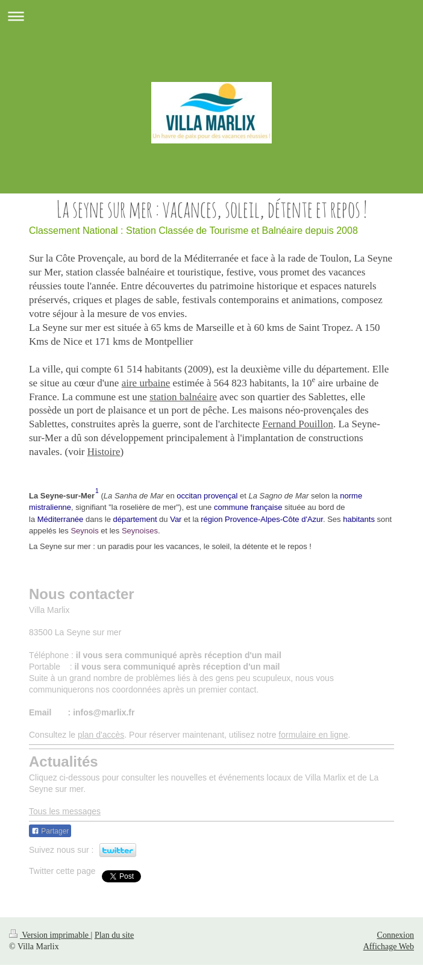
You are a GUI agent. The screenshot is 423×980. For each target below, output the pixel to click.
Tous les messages (65, 811)
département (135, 519)
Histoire (104, 452)
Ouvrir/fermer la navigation (211, 16)
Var (176, 519)
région (211, 519)
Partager (50, 831)
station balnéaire (183, 397)
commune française (248, 507)
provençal (221, 496)
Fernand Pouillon (298, 424)
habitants (359, 519)
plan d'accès (101, 735)
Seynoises (140, 531)
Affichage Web (389, 944)
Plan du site (114, 932)
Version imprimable (50, 932)
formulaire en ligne (313, 735)
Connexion (396, 932)
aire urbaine (146, 383)
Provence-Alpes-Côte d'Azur (274, 519)
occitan (189, 496)
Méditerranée (61, 519)
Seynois (84, 531)
